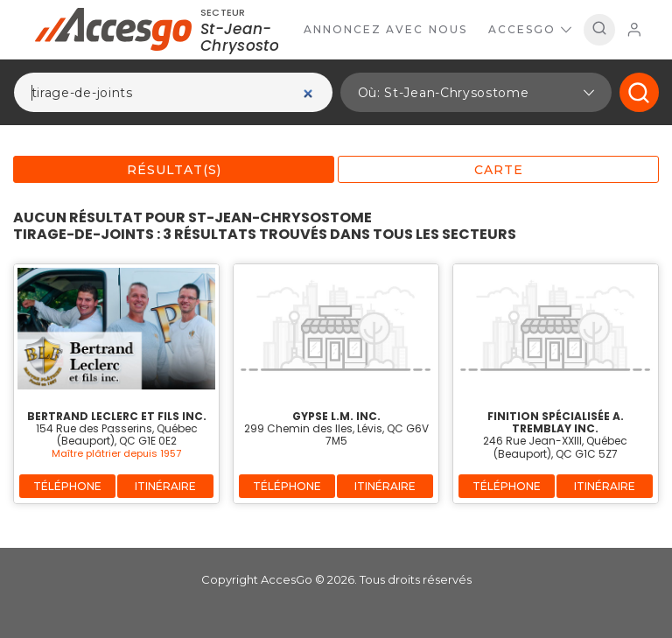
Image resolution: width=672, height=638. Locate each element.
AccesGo (530, 29)
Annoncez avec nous (385, 29)
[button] (476, 92)
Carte (499, 170)
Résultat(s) (174, 170)
